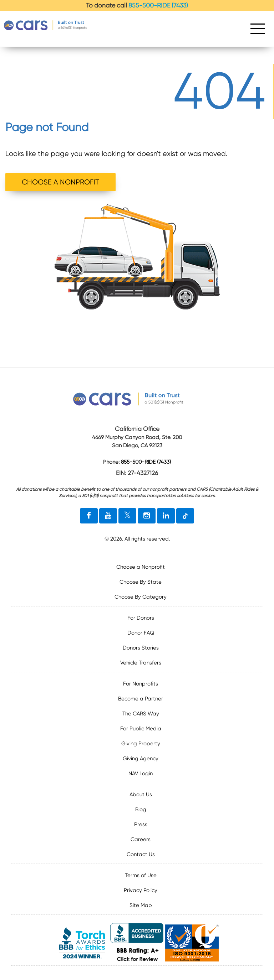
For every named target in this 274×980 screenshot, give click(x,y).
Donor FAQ (141, 633)
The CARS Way (141, 714)
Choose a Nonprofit (141, 567)
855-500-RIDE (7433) (158, 5)
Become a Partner (141, 699)
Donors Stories (141, 648)
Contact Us (141, 854)
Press (141, 824)
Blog (141, 809)
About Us (141, 794)
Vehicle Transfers (141, 663)
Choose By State (141, 582)
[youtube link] (108, 516)
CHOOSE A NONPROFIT (60, 182)
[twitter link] (127, 516)
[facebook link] (89, 516)
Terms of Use (141, 875)
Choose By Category (141, 597)
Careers (141, 839)
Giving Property (141, 744)
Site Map (141, 905)
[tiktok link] (185, 516)
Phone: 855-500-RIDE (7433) (137, 462)
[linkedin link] (166, 516)
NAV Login (141, 773)
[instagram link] (147, 516)
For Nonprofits (141, 684)
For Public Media (141, 729)
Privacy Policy (141, 890)
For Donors (141, 618)
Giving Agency (141, 759)
